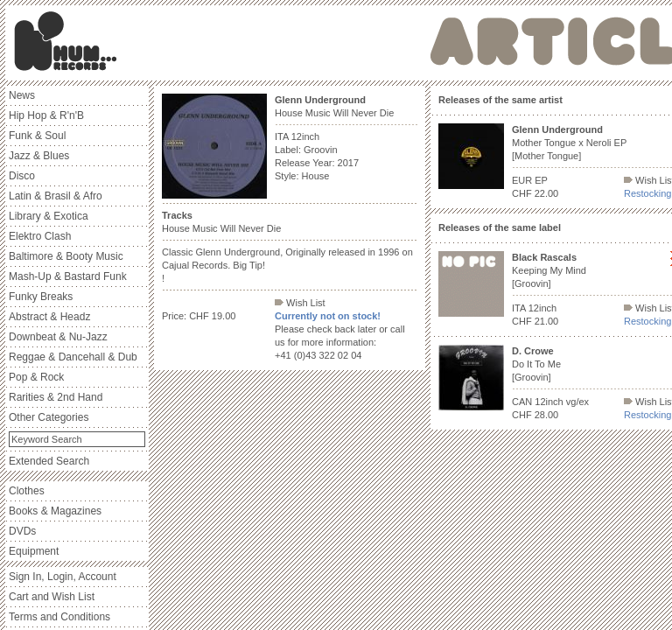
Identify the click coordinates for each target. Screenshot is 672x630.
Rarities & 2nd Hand (56, 397)
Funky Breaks (41, 297)
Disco (22, 176)
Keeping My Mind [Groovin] (549, 270)
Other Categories (49, 417)
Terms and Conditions (59, 617)
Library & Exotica (49, 216)
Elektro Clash (40, 236)
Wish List (300, 303)
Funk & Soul (37, 136)
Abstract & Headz (49, 317)
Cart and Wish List (52, 597)
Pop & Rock (36, 377)
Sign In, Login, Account (63, 577)
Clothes (27, 491)
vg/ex (577, 402)
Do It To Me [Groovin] (536, 364)
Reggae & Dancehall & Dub (73, 357)
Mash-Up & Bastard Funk (68, 276)
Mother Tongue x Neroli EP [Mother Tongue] (569, 143)
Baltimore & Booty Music (66, 256)
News (22, 95)
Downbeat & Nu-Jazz (58, 337)
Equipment (34, 551)
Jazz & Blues (39, 156)
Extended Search (49, 461)
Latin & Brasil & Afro (56, 196)
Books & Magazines (55, 511)
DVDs (22, 531)
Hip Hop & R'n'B (46, 115)
